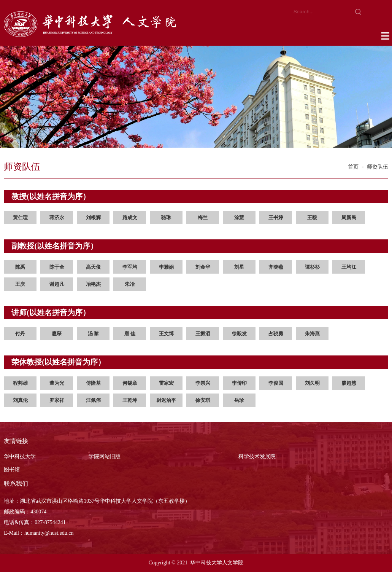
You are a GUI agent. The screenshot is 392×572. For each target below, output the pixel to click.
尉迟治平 (166, 400)
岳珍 (239, 400)
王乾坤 (130, 400)
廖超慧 (349, 383)
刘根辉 (93, 217)
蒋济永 (57, 217)
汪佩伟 (93, 400)
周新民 (349, 217)
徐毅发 (239, 334)
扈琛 (57, 334)
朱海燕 (312, 334)
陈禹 (20, 267)
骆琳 (166, 217)
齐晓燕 (276, 267)
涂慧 (239, 217)
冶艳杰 (93, 284)
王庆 (20, 284)
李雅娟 (166, 267)
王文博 (166, 334)
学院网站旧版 (105, 456)
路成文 (130, 217)
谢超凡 (57, 284)
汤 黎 (93, 334)
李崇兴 (203, 383)
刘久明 (312, 383)
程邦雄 (20, 383)
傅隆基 (93, 383)
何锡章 (130, 383)
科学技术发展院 (257, 456)
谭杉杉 (312, 267)
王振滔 (203, 334)
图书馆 (12, 469)
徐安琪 (203, 400)
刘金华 (203, 267)
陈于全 (57, 267)
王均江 (349, 267)
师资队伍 (378, 167)
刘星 (239, 267)
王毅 (312, 217)
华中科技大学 (20, 456)
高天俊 (93, 267)
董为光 (57, 383)
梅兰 (203, 217)
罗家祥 (57, 400)
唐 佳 (130, 334)
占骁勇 (276, 334)
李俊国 (276, 383)
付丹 (20, 334)
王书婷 (276, 217)
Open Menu (386, 36)
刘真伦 (20, 400)
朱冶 (130, 284)
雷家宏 (166, 383)
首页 (353, 167)
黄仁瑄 (20, 217)
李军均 (130, 267)
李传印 (239, 383)
